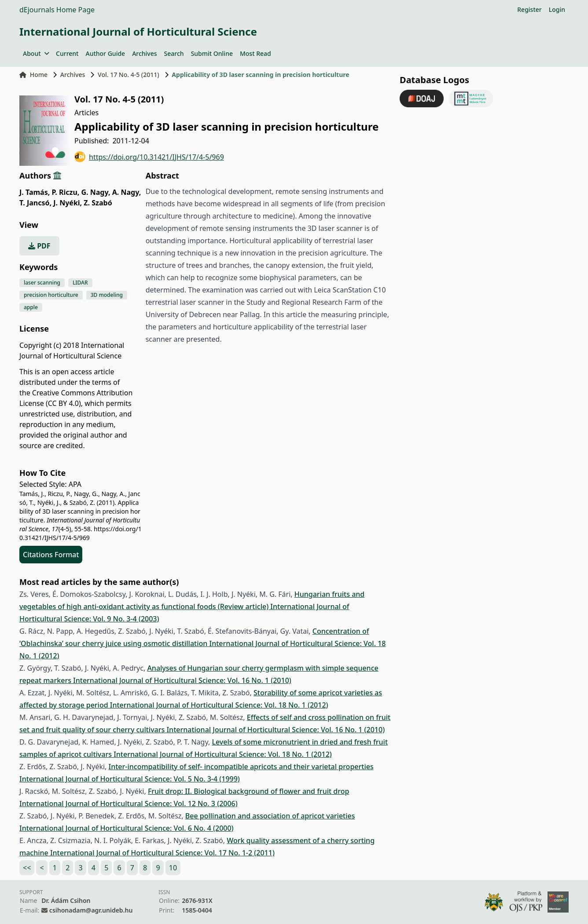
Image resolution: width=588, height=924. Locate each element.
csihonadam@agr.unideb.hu (91, 910)
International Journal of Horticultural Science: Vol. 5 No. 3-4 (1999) (130, 779)
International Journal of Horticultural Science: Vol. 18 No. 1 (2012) (219, 705)
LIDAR (80, 283)
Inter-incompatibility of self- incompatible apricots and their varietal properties (241, 767)
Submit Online (212, 53)
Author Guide (105, 53)
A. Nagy (127, 192)
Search (174, 53)
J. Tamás (35, 192)
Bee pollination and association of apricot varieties (270, 816)
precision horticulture (51, 295)
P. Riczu (65, 192)
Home (33, 75)
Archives (144, 53)
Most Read (255, 53)
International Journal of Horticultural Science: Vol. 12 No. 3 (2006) (129, 803)
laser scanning (42, 283)
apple (31, 307)
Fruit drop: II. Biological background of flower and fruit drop (248, 791)
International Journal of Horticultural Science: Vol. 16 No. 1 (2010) (182, 680)
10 (173, 868)
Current (67, 53)
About (36, 53)
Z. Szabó (98, 203)
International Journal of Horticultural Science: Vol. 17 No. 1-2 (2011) (162, 853)
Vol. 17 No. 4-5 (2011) (129, 75)
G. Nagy (96, 192)
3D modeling (107, 295)
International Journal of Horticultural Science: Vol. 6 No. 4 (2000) (127, 828)
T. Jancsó (35, 203)
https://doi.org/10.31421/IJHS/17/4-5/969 (149, 157)
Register (529, 9)
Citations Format (51, 555)
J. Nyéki (68, 203)
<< (27, 868)
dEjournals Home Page (57, 10)
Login (557, 9)
